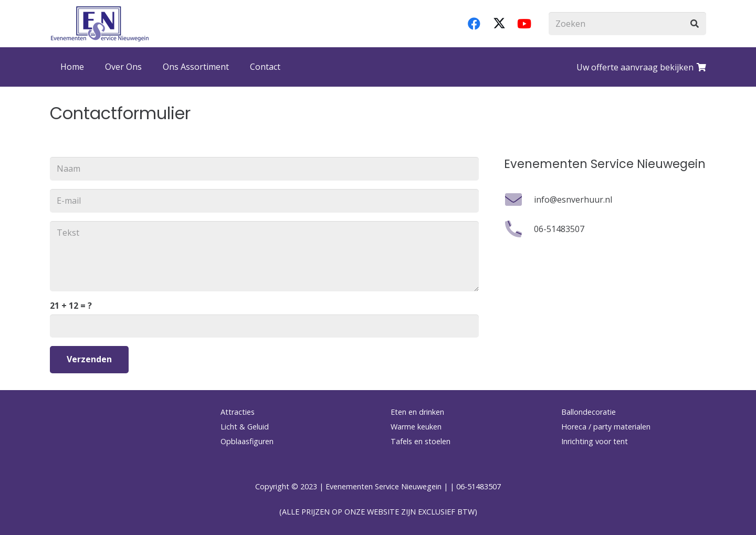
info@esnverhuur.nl (573, 200)
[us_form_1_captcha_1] (264, 326)
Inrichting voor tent (595, 441)
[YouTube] (524, 24)
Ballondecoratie (589, 412)
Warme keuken (416, 427)
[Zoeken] (627, 24)
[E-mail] (264, 201)
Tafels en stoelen (421, 441)
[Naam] (264, 169)
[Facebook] (474, 24)
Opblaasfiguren (247, 441)
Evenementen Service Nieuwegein (384, 486)
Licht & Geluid (245, 427)
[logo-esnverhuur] (100, 24)
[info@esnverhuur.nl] (519, 200)
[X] (499, 24)
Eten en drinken (417, 412)
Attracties (238, 412)
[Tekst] (264, 256)
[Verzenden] (89, 359)
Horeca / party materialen (606, 427)
